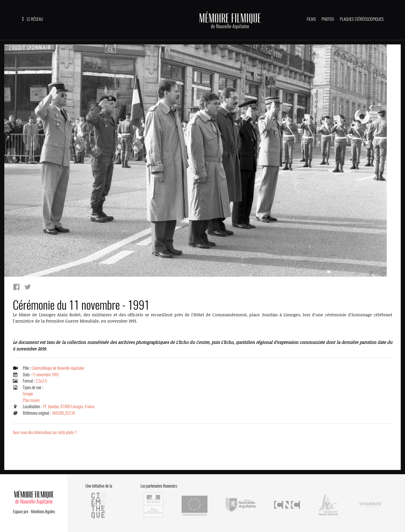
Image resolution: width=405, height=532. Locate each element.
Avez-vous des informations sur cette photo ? (45, 432)
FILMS (311, 19)
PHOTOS (328, 19)
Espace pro (20, 512)
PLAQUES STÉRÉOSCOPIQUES (362, 19)
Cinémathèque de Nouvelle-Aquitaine (58, 368)
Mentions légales (43, 512)
